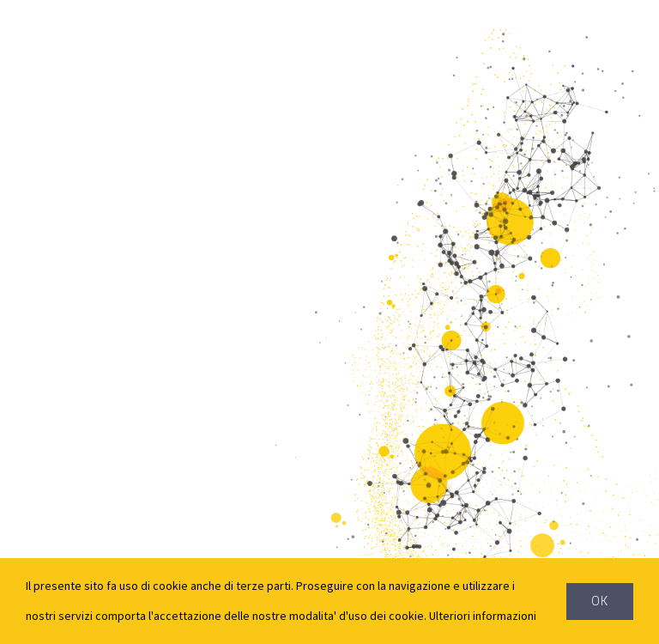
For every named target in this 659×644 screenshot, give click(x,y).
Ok (600, 601)
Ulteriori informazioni (483, 616)
